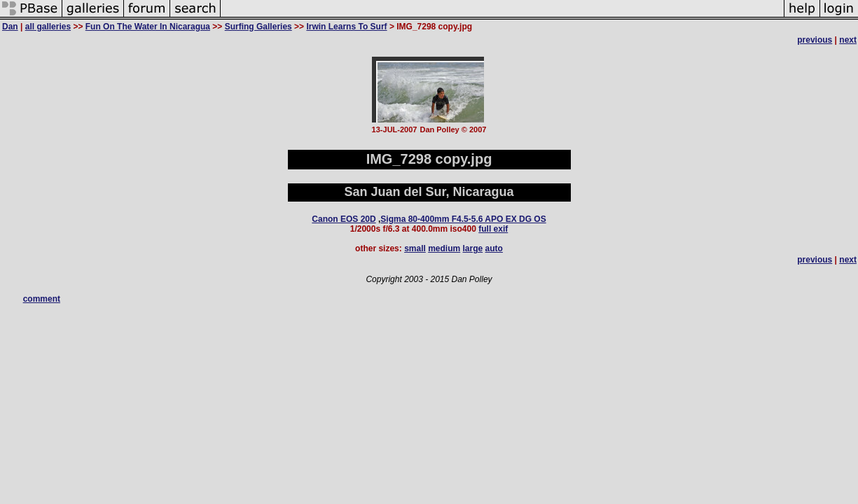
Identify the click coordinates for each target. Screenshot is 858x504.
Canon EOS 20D (344, 219)
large (473, 248)
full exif (493, 229)
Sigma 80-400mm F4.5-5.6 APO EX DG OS (463, 219)
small (415, 248)
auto (494, 248)
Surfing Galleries (258, 27)
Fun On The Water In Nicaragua (148, 27)
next (848, 40)
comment (42, 299)
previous (815, 40)
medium (444, 248)
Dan (10, 27)
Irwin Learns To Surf (346, 27)
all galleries (48, 27)
